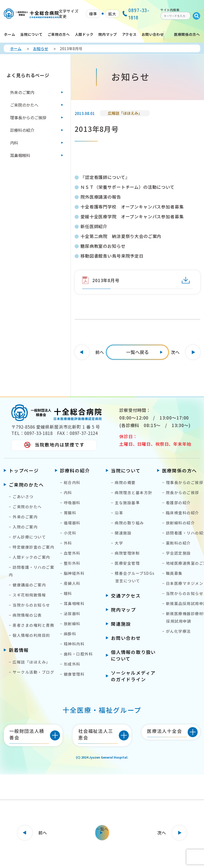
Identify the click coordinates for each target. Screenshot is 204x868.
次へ (175, 352)
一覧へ (102, 829)
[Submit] (196, 16)
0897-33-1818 (136, 14)
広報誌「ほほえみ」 (125, 113)
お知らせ (41, 49)
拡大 (112, 14)
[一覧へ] (137, 352)
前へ (100, 352)
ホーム (16, 49)
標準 (93, 14)
